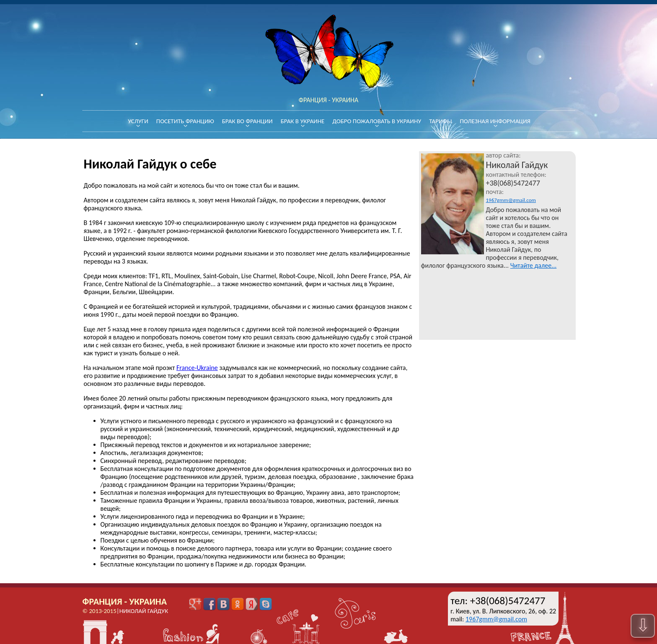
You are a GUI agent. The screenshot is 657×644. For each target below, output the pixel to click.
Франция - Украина (125, 601)
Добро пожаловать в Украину (377, 121)
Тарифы (440, 121)
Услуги (138, 121)
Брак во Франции (247, 121)
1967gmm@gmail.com (511, 200)
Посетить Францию (185, 121)
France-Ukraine (197, 368)
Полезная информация (495, 121)
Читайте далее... (533, 265)
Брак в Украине (303, 121)
